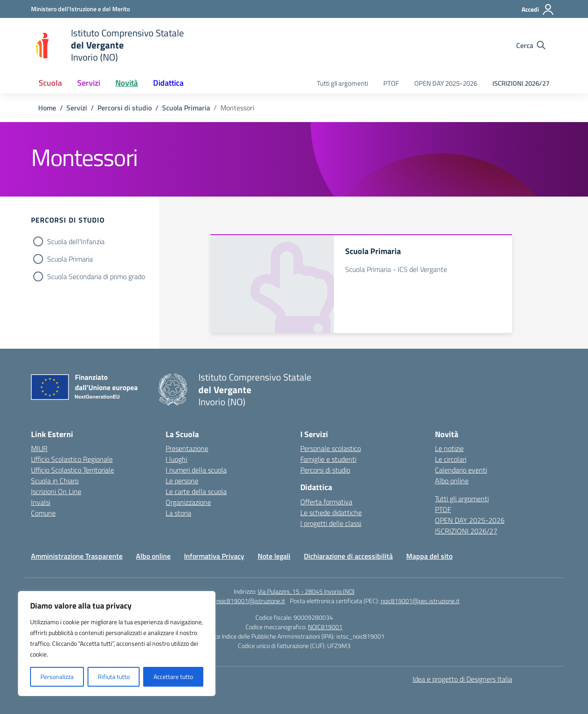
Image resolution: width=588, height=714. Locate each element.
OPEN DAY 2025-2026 (446, 83)
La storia (178, 513)
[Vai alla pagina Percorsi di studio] (125, 108)
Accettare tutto (173, 677)
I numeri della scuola (196, 470)
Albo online (452, 481)
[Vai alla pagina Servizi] (77, 108)
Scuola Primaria (70, 259)
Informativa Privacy (214, 556)
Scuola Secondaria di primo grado (96, 276)
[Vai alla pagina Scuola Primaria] (186, 108)
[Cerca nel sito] (531, 45)
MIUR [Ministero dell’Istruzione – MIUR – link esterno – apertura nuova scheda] (39, 448)
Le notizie (449, 448)
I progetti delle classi (331, 523)
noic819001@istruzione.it (251, 601)
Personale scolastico (331, 448)
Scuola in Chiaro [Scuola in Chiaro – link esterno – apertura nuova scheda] (55, 481)
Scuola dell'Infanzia (76, 241)
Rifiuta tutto (114, 677)
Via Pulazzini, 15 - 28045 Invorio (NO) (306, 591)
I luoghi (176, 459)
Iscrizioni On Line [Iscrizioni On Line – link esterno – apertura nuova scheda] (56, 491)
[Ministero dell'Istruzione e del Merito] (80, 9)
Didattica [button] (168, 83)
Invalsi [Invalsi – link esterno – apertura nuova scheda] (41, 502)
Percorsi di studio (325, 470)
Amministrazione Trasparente (77, 556)
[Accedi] (538, 9)
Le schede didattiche (331, 513)
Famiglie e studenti (328, 459)
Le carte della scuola (196, 491)
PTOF (391, 83)
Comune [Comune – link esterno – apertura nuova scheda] (43, 513)
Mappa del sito (429, 556)
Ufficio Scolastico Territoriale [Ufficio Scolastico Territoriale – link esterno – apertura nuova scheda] (72, 470)
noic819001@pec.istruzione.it (420, 601)
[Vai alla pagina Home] (47, 108)
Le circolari (451, 459)
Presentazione (187, 448)
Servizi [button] (89, 83)
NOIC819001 (325, 627)
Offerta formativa (326, 502)
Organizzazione (188, 502)
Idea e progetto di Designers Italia (462, 679)
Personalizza (57, 677)
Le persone (182, 481)
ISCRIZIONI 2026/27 (521, 83)
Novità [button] (127, 83)
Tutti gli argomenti (342, 83)
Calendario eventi (461, 470)
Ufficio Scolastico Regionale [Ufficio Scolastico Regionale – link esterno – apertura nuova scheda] (72, 459)
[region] (117, 644)
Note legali (274, 556)
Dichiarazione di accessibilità (348, 556)
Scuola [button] (50, 83)
